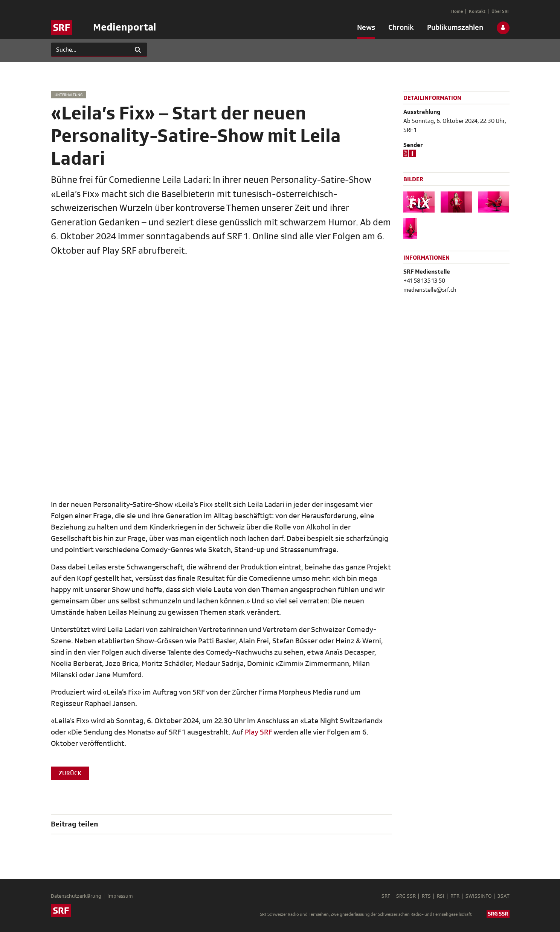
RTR (455, 896)
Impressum (120, 896)
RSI (441, 896)
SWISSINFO (478, 896)
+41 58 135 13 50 (424, 281)
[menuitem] (366, 29)
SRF (386, 896)
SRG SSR (406, 896)
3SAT (504, 896)
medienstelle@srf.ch (430, 290)
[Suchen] (90, 50)
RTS (426, 896)
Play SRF (258, 732)
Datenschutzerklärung (76, 896)
